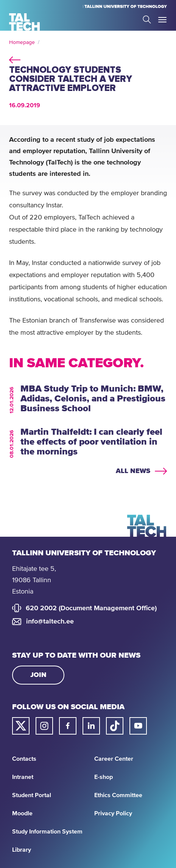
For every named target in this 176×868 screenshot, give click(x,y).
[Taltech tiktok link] (115, 726)
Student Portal (32, 795)
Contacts (24, 759)
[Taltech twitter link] (21, 726)
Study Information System (47, 832)
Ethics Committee (118, 795)
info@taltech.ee (50, 622)
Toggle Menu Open (162, 20)
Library (22, 850)
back (15, 59)
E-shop (104, 777)
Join (38, 675)
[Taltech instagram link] (44, 726)
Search (147, 20)
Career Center (114, 759)
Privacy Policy (113, 813)
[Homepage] (24, 22)
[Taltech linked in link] (91, 726)
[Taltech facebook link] (68, 726)
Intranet (23, 777)
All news (133, 471)
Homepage (22, 42)
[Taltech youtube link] (138, 726)
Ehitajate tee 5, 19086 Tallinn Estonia (34, 580)
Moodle (22, 813)
